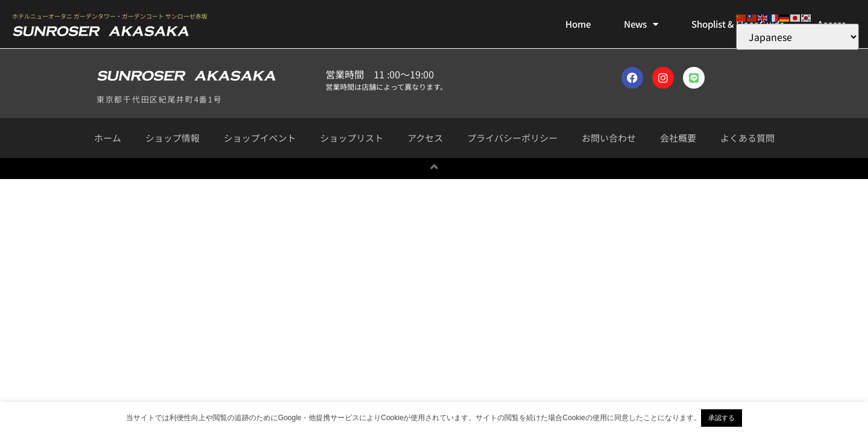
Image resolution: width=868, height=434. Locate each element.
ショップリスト (352, 138)
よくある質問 (747, 138)
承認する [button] (722, 418)
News (641, 24)
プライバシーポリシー (512, 138)
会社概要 (678, 138)
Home (578, 24)
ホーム (108, 138)
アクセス (425, 138)
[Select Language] (797, 37)
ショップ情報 (172, 138)
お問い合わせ (609, 138)
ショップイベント (260, 138)
